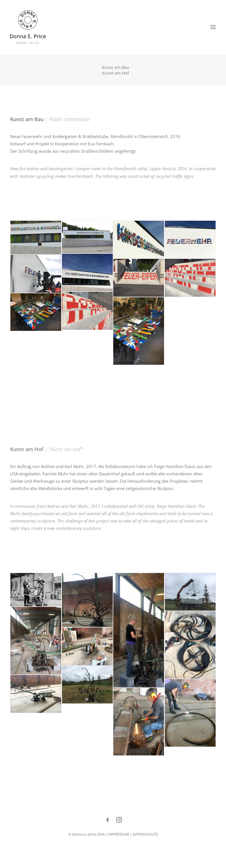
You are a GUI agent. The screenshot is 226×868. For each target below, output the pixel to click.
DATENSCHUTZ (145, 834)
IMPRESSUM (119, 834)
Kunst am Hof (115, 73)
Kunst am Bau (115, 67)
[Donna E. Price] (28, 27)
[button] (213, 27)
